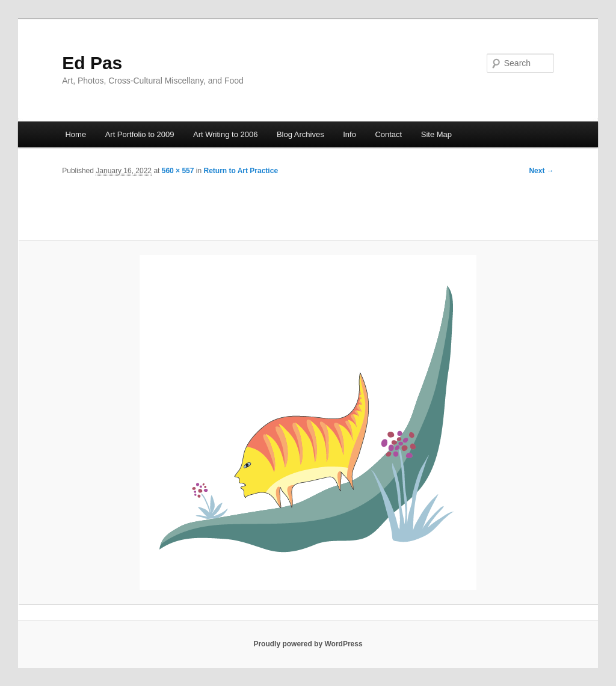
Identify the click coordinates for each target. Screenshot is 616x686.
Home (75, 134)
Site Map (436, 134)
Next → (541, 171)
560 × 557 (178, 171)
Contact (388, 134)
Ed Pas (92, 63)
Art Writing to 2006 (225, 134)
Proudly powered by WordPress (308, 644)
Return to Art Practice (241, 171)
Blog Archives (300, 134)
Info (350, 134)
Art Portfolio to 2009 (140, 134)
